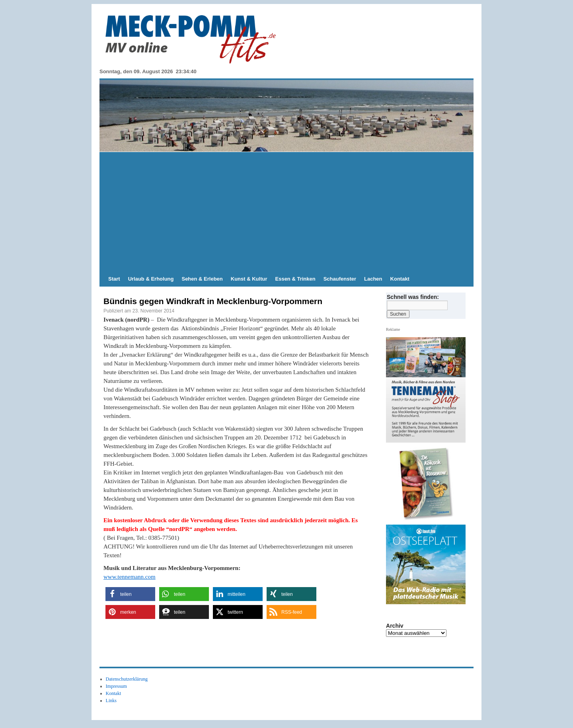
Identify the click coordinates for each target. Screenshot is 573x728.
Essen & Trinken (295, 279)
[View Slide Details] (429, 484)
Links (111, 701)
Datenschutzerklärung (127, 679)
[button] (130, 594)
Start (114, 279)
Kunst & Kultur (249, 279)
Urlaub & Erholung (151, 279)
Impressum (116, 686)
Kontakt (400, 279)
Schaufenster (340, 279)
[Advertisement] (286, 212)
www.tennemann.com (130, 577)
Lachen (373, 279)
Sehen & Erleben (202, 279)
